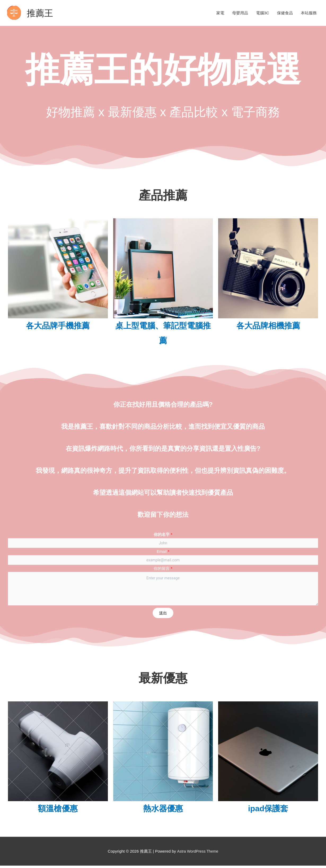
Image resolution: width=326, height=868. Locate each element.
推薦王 (41, 13)
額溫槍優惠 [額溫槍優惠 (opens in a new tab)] (58, 811)
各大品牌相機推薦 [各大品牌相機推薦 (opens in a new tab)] (268, 326)
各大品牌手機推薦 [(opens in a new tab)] (58, 326)
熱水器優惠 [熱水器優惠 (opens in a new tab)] (163, 811)
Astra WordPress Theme (198, 854)
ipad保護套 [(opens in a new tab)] (268, 811)
